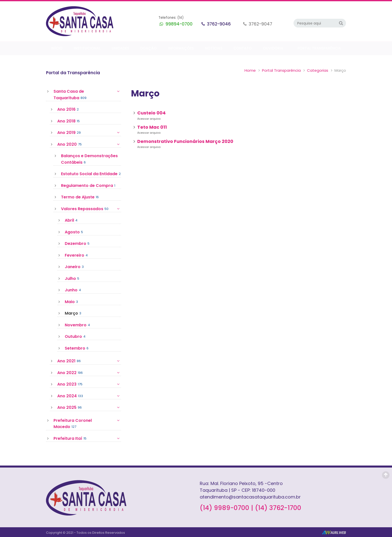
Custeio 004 (151, 113)
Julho (72, 279)
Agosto (74, 232)
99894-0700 (178, 24)
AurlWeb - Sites (334, 533)
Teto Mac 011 (152, 127)
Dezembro (77, 244)
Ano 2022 (89, 373)
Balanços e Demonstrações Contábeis (89, 159)
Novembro (77, 325)
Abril (71, 220)
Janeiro (74, 267)
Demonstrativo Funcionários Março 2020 (185, 141)
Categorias (318, 70)
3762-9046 (218, 24)
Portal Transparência (281, 70)
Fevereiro (76, 255)
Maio (71, 302)
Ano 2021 (89, 361)
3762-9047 (260, 24)
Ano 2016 (68, 109)
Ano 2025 (89, 408)
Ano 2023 (89, 384)
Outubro (75, 337)
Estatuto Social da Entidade (91, 174)
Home (250, 70)
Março (73, 313)
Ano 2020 (89, 144)
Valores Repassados (91, 209)
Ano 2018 (68, 121)
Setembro (77, 348)
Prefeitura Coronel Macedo (87, 424)
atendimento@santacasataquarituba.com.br (250, 497)
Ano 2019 (89, 133)
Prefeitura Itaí (87, 439)
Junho (73, 290)
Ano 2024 (89, 396)
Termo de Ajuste (80, 197)
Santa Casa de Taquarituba (87, 95)
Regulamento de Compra (88, 186)
